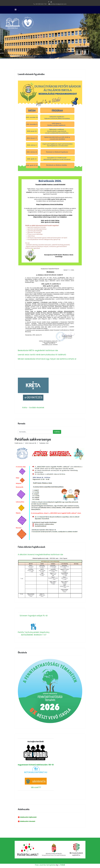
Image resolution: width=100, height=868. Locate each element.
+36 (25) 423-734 (41, 4)
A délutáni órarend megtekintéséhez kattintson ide (40, 555)
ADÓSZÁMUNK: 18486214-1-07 (34, 635)
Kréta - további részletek (33, 408)
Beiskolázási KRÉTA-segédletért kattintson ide (38, 350)
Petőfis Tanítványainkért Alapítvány (34, 632)
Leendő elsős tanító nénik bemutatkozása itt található (42, 355)
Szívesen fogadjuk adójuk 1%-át (34, 616)
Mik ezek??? (36, 787)
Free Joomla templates (45, 865)
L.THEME (62, 865)
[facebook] (49, 2)
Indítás (57, 432)
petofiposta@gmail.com (58, 4)
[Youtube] (51, 2)
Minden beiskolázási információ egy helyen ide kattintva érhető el (47, 359)
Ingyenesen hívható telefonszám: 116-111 (36, 755)
